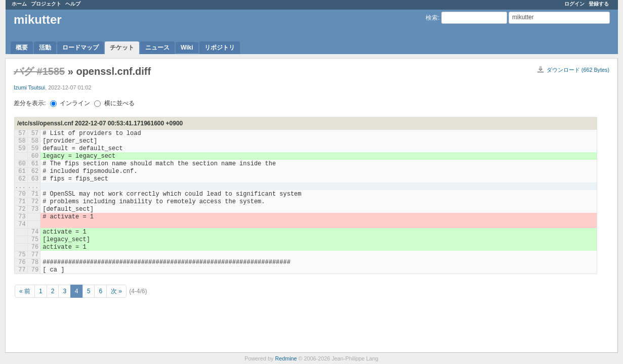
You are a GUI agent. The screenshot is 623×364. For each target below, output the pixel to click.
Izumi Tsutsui (29, 87)
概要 (22, 48)
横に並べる (114, 103)
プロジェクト (46, 4)
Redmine (286, 358)
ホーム (19, 4)
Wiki (187, 48)
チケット (122, 48)
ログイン (574, 4)
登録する (599, 4)
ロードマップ (80, 48)
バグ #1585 (39, 71)
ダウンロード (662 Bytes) (578, 70)
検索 (432, 18)
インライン (70, 103)
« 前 (25, 291)
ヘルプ (73, 4)
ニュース (157, 48)
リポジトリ (220, 48)
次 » (116, 291)
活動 (45, 48)
